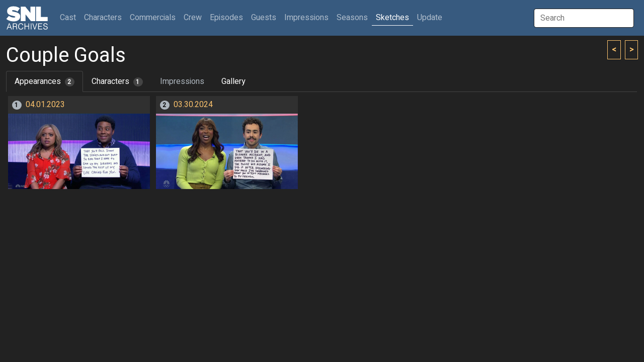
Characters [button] (103, 18)
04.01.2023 (45, 105)
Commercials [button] (153, 18)
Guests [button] (264, 18)
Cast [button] (70, 17)
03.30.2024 (193, 105)
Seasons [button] (352, 18)
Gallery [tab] (233, 81)
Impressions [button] (306, 18)
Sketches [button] (392, 18)
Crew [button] (193, 18)
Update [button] (430, 18)
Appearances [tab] (45, 81)
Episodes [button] (226, 18)
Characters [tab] (117, 81)
